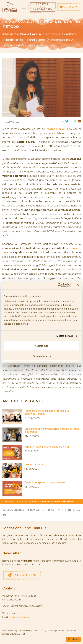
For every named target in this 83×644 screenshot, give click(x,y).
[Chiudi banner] (78, 285)
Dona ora (68, 7)
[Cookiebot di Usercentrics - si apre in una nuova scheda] (58, 285)
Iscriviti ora (22, 575)
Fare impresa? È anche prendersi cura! (47, 447)
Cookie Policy (40, 631)
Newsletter (36, 510)
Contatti (55, 510)
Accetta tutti (42, 346)
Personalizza (42, 356)
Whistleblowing (10, 631)
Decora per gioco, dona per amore (45, 482)
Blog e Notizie (17, 502)
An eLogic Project (56, 631)
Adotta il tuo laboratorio (43, 7)
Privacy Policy (25, 631)
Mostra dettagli (65, 336)
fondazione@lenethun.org (22, 617)
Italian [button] (73, 639)
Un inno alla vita (34, 465)
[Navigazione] (24, 7)
